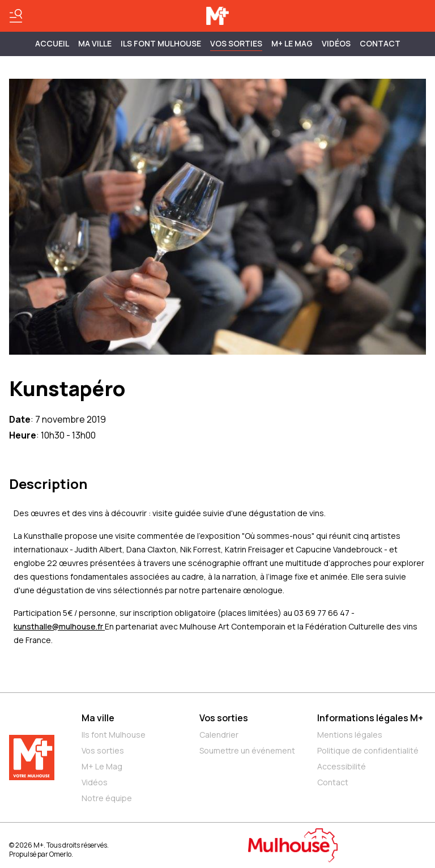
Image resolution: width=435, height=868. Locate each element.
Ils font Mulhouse (114, 735)
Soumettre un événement (247, 750)
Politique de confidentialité (368, 750)
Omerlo (60, 854)
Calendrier (219, 735)
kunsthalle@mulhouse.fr (59, 626)
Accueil (52, 43)
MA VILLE (95, 43)
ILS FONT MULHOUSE (161, 43)
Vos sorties (236, 43)
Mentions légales (350, 735)
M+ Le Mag (292, 43)
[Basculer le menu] (16, 16)
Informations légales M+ (370, 718)
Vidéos (336, 43)
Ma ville (98, 718)
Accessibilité (342, 766)
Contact (380, 43)
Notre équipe (107, 798)
